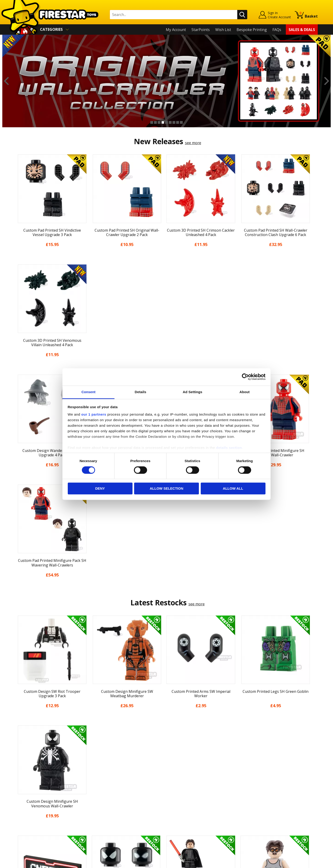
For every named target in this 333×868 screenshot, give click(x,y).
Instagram (203, 785)
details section (229, 448)
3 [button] (159, 122)
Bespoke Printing (252, 30)
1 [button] (152, 122)
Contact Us (100, 766)
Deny (100, 489)
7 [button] (174, 122)
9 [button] (181, 122)
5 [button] (166, 122)
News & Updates (30, 787)
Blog (19, 793)
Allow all (233, 489)
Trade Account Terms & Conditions (121, 816)
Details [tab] (141, 392)
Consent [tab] (88, 392)
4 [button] (163, 122)
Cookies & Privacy (31, 813)
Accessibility (26, 820)
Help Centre (101, 774)
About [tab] (245, 392)
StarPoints (201, 30)
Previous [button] (6, 81)
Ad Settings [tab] (192, 392)
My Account (176, 30)
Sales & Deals (302, 30)
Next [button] (327, 81)
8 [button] (178, 122)
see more (193, 143)
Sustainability (27, 826)
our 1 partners (94, 414)
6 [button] (170, 122)
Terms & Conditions (32, 806)
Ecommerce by (301, 863)
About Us (23, 780)
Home (20, 766)
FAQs (277, 30)
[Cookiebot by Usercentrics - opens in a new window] (245, 377)
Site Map (23, 833)
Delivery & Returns (31, 800)
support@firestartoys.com (114, 789)
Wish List (223, 30)
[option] (166, 81)
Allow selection (167, 489)
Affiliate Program (106, 824)
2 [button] (155, 122)
